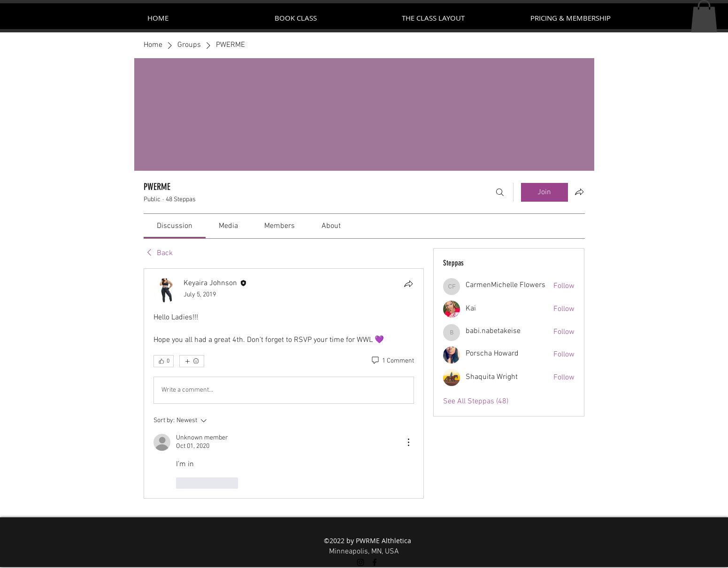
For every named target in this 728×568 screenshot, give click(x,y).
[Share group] (579, 192)
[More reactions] (192, 361)
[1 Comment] (392, 361)
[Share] (408, 284)
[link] (175, 226)
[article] (284, 383)
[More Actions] (408, 442)
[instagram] (360, 562)
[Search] (500, 192)
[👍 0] (164, 361)
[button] (704, 16)
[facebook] (375, 562)
